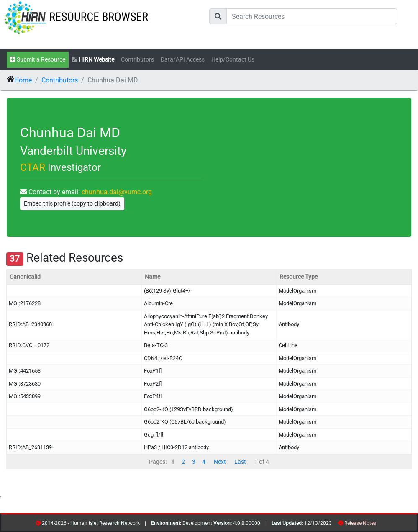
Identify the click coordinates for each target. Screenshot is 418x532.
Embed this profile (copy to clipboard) (72, 203)
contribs (381, 525)
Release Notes (360, 523)
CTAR (33, 167)
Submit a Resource (38, 60)
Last (240, 462)
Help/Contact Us (233, 60)
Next (220, 462)
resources (379, 525)
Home (23, 80)
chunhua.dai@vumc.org (117, 192)
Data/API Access (183, 60)
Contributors (137, 60)
